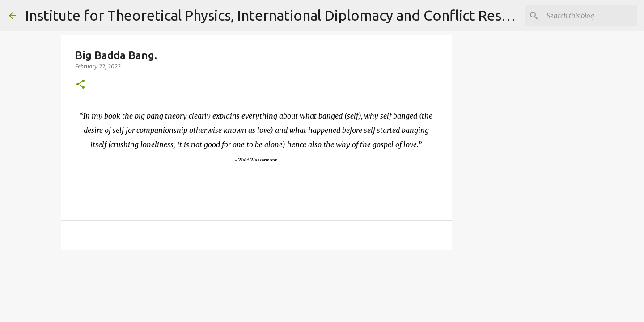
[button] (80, 85)
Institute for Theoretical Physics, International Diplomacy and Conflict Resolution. (288, 15)
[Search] (590, 16)
